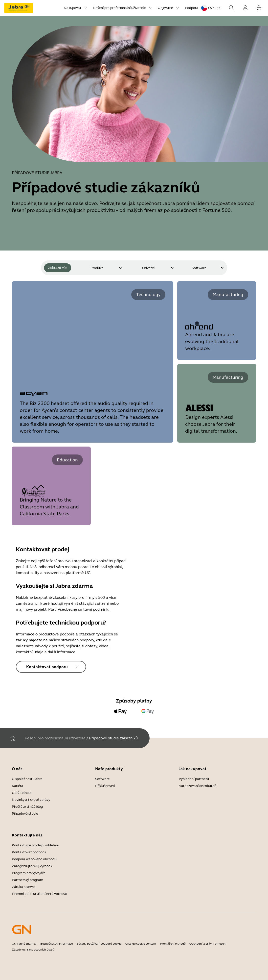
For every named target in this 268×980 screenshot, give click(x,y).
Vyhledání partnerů (194, 779)
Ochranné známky (24, 944)
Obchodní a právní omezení (208, 944)
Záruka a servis (23, 887)
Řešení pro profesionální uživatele (55, 738)
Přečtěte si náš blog (27, 807)
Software (102, 779)
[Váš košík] (259, 8)
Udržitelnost (22, 793)
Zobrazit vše (58, 268)
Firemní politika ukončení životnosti (39, 894)
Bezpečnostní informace (56, 944)
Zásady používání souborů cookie (99, 944)
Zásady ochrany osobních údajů (33, 950)
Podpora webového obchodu (34, 859)
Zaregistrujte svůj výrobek (32, 866)
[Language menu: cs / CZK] (211, 8)
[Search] (231, 8)
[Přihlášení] (245, 8)
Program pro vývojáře (29, 873)
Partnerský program (28, 880)
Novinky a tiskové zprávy (31, 800)
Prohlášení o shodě (173, 944)
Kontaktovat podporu (29, 852)
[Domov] (13, 738)
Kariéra (18, 786)
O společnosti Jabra (27, 779)
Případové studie (25, 814)
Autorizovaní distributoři (198, 786)
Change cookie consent (141, 944)
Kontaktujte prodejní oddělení (35, 845)
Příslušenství (105, 786)
